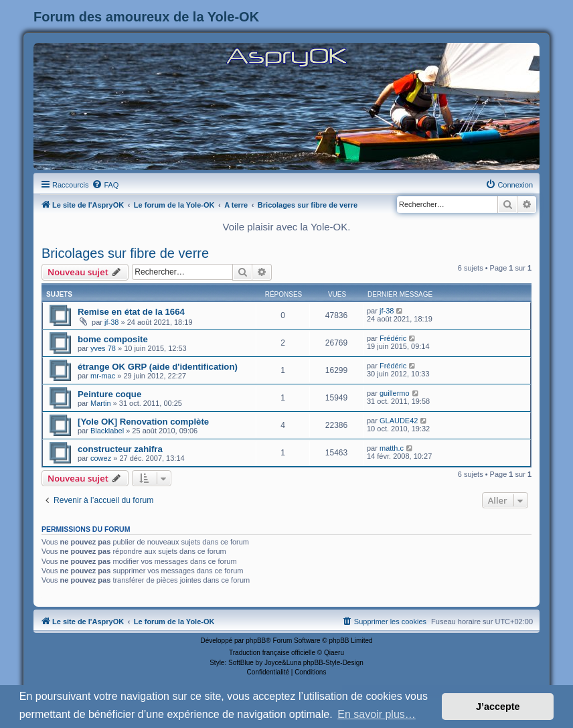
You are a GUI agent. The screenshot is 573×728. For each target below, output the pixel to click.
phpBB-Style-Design (333, 663)
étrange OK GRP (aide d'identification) (158, 367)
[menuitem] (105, 185)
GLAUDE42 (399, 421)
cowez (101, 458)
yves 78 (103, 348)
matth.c (392, 448)
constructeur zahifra (120, 449)
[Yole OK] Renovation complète (143, 422)
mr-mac (103, 376)
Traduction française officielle (272, 653)
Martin (101, 403)
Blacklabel (107, 431)
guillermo (395, 393)
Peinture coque (109, 394)
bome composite (113, 339)
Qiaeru (334, 653)
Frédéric (393, 338)
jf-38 (111, 322)
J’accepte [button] (498, 707)
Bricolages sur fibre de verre (125, 253)
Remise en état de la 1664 (131, 312)
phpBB (256, 641)
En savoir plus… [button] (377, 714)
